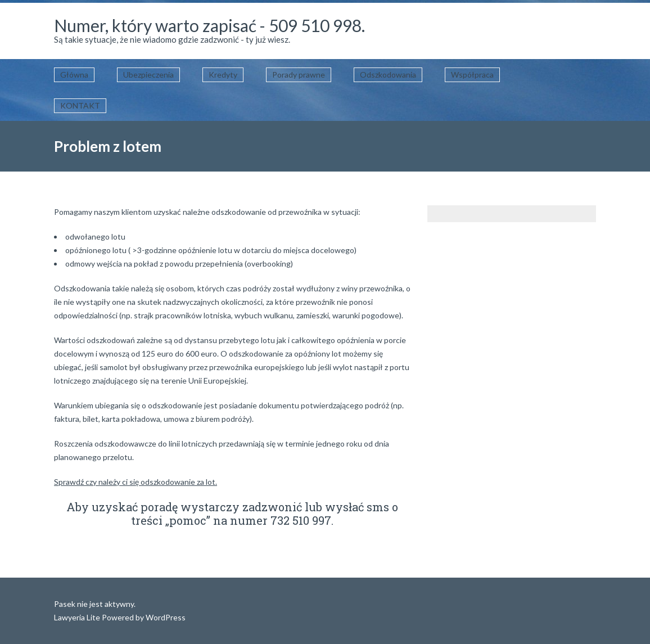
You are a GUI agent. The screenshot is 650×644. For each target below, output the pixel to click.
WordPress (165, 617)
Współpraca (472, 75)
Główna (74, 75)
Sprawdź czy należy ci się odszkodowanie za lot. (136, 482)
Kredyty (223, 75)
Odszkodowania (388, 75)
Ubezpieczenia (148, 75)
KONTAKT (80, 105)
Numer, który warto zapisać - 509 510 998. (209, 25)
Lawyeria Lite (78, 617)
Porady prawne (299, 75)
